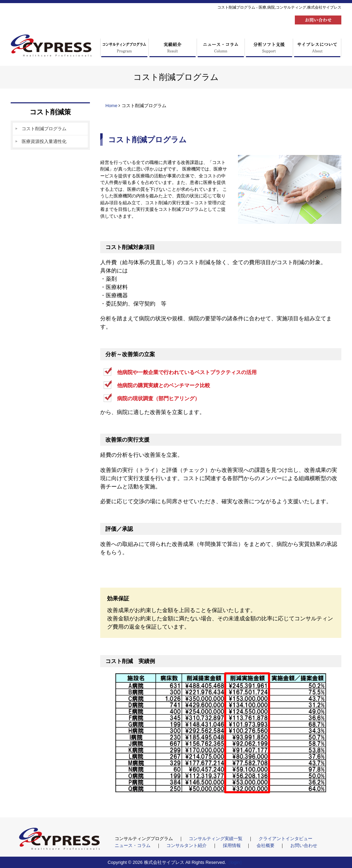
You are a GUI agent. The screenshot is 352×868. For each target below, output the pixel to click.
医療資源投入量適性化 (44, 141)
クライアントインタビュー (286, 839)
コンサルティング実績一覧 (216, 839)
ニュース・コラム (133, 845)
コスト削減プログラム (44, 129)
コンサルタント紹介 (187, 845)
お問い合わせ (304, 845)
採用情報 (232, 845)
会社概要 (266, 845)
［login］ (235, 862)
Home (111, 106)
